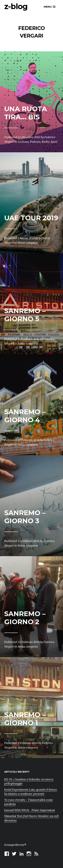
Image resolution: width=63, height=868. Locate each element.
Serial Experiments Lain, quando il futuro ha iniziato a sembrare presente (31, 792)
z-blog (16, 6)
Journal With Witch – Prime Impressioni (29, 810)
